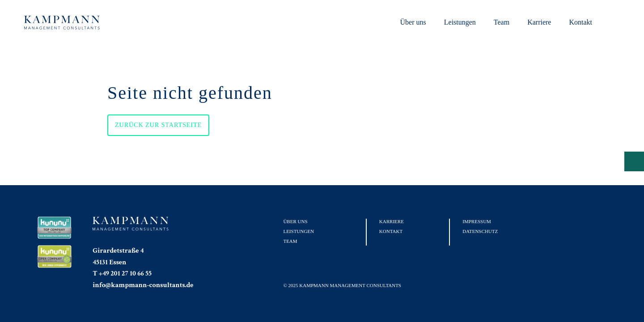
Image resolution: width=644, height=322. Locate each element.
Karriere (539, 22)
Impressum (477, 221)
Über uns (413, 22)
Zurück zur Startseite (158, 125)
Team (502, 22)
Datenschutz (480, 231)
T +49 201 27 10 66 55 (122, 273)
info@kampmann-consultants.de (143, 285)
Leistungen (460, 22)
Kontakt (580, 22)
